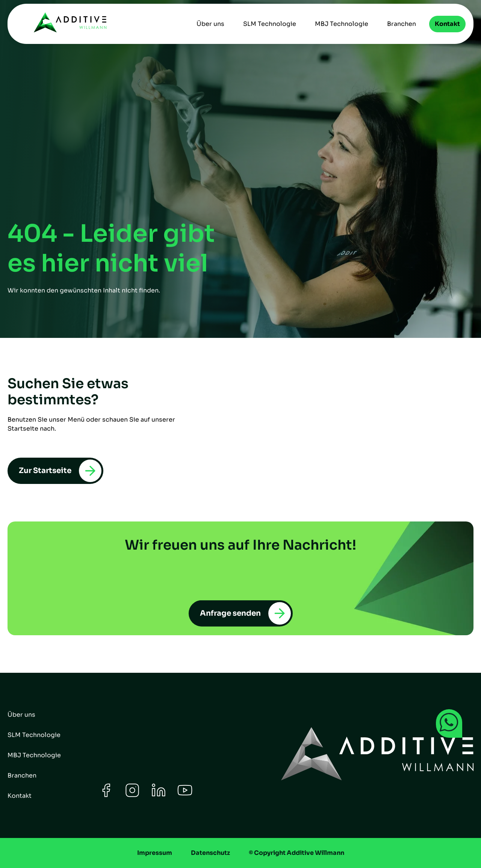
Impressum (155, 853)
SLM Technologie (270, 24)
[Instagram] (132, 796)
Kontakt (447, 24)
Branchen (402, 24)
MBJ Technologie (342, 24)
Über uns (210, 24)
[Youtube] (185, 796)
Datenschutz (210, 853)
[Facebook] (106, 796)
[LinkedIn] (159, 796)
